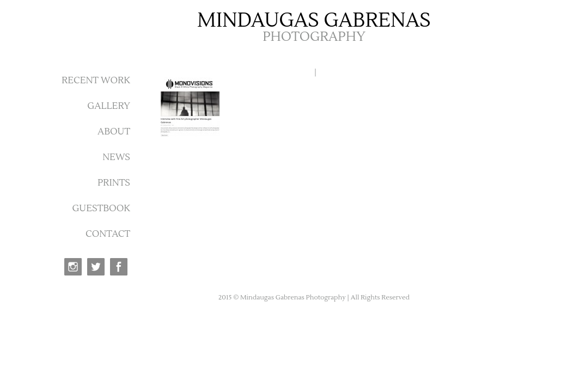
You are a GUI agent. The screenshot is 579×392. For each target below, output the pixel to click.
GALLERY (109, 106)
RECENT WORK (96, 81)
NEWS (116, 157)
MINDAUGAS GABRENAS (314, 21)
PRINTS (114, 183)
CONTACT (108, 234)
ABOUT (114, 132)
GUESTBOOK (101, 209)
